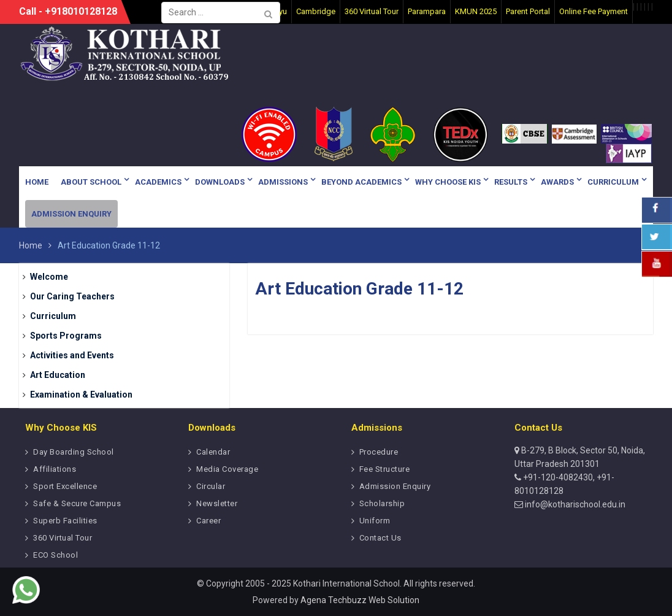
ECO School (55, 555)
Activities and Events (72, 355)
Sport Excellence (65, 486)
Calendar (213, 452)
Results (511, 182)
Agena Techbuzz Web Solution (360, 600)
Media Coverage (227, 469)
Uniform (375, 521)
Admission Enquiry (71, 214)
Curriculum (613, 182)
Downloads (220, 182)
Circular (211, 486)
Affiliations (55, 469)
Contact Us (380, 538)
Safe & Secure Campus (77, 503)
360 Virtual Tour (63, 538)
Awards (557, 182)
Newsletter (217, 503)
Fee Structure (385, 469)
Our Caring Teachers (72, 296)
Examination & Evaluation (81, 395)
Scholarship (382, 503)
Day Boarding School (74, 452)
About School (91, 182)
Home (37, 182)
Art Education (58, 375)
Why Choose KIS (448, 182)
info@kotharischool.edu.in (574, 504)
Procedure (379, 452)
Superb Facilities (65, 521)
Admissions (283, 182)
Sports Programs (66, 336)
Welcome (49, 277)
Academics (158, 182)
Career (208, 521)
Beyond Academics (361, 182)
